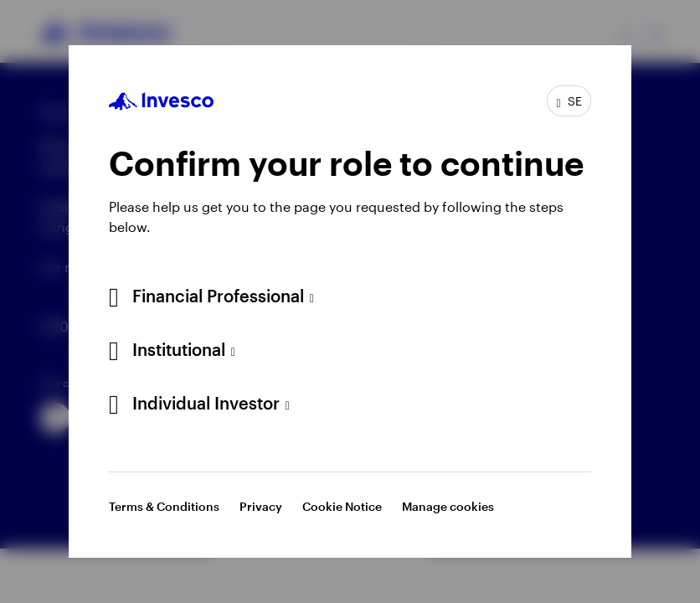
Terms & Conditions (164, 506)
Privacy (261, 506)
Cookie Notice (342, 506)
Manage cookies (448, 506)
